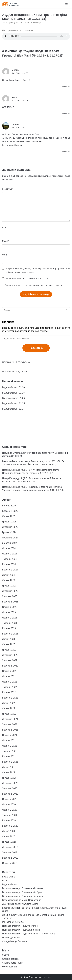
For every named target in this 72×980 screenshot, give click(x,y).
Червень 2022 (10, 682)
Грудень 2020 (9, 778)
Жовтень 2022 (10, 660)
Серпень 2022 (10, 671)
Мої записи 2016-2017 (14, 922)
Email (6, 241)
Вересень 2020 (10, 794)
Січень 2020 (9, 836)
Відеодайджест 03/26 (13, 387)
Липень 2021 (9, 740)
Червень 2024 (10, 554)
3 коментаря (36, 23)
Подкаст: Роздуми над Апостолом (20, 926)
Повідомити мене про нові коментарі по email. (28, 279)
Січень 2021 (9, 772)
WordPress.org (10, 967)
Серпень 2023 (10, 607)
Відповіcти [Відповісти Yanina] (65, 151)
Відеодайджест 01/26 (13, 398)
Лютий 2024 (8, 575)
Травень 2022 (9, 687)
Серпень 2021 (10, 735)
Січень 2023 (9, 644)
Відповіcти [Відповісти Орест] (65, 113)
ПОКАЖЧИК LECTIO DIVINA (16, 362)
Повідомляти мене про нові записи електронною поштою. (33, 285)
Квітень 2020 (9, 820)
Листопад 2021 (10, 719)
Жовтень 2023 (10, 596)
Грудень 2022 (9, 650)
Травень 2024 (9, 559)
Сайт (5, 255)
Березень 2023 (10, 634)
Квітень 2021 (9, 756)
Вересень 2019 (10, 858)
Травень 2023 (9, 623)
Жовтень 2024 (10, 543)
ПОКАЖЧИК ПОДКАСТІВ (15, 372)
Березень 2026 (10, 511)
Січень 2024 (9, 580)
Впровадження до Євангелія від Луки (22, 892)
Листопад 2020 (10, 783)
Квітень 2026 (9, 506)
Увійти (6, 955)
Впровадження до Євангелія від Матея (23, 896)
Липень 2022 (9, 676)
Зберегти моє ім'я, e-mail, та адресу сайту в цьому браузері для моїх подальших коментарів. (38, 270)
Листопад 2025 (10, 527)
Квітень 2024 (9, 564)
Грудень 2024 (9, 532)
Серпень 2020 (10, 799)
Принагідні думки (11, 938)
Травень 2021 (9, 751)
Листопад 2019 (10, 847)
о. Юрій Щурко (12, 23)
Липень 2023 (9, 612)
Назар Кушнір (9, 470)
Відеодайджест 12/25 (13, 403)
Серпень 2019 (10, 863)
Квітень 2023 (9, 628)
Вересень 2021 (10, 730)
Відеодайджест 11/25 (13, 409)
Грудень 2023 (9, 586)
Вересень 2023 (10, 602)
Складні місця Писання (15, 941)
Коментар (8, 189)
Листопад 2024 (10, 538)
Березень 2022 (10, 698)
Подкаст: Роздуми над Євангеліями (21, 930)
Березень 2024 (10, 570)
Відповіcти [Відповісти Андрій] (65, 86)
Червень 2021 (10, 746)
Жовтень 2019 (10, 852)
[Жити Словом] (11, 4)
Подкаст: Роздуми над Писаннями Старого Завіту (29, 934)
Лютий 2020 (8, 831)
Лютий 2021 (8, 767)
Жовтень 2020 (10, 788)
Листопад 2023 (10, 591)
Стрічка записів (10, 959)
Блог (5, 881)
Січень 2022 (9, 708)
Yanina (16, 124)
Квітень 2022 (9, 692)
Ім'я (5, 227)
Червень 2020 (10, 810)
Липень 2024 (9, 548)
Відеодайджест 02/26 (13, 393)
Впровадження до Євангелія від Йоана (23, 888)
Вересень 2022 (10, 666)
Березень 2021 (10, 762)
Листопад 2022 (10, 655)
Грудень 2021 (9, 714)
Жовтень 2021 (10, 724)
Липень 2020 (9, 804)
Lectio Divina (9, 877)
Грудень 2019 (9, 842)
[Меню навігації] (66, 4)
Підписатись (36, 348)
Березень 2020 (10, 826)
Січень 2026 (9, 516)
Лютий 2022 (8, 703)
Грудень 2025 (9, 522)
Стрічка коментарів (12, 963)
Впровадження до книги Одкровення (22, 900)
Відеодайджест (10, 884)
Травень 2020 (9, 815)
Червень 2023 (10, 618)
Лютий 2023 (8, 639)
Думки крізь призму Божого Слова (20, 904)
